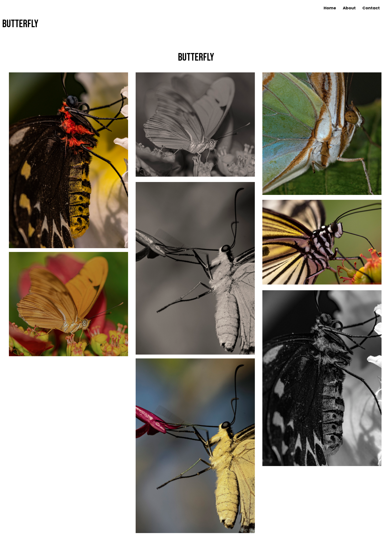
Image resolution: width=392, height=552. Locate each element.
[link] (330, 8)
